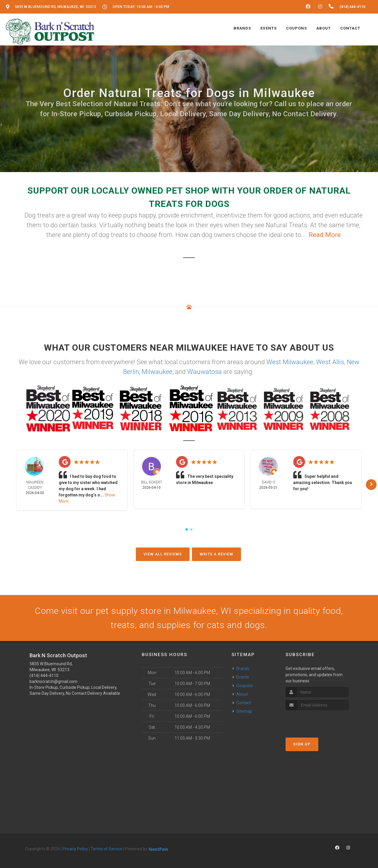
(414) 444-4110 (44, 676)
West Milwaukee (290, 362)
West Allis (330, 362)
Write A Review (216, 554)
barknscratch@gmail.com (53, 681)
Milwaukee (157, 372)
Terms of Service (107, 849)
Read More (325, 235)
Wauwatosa (205, 372)
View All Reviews (163, 554)
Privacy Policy (75, 849)
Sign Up (302, 744)
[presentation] (317, 721)
